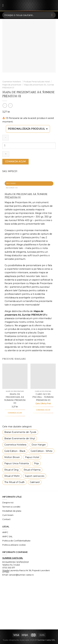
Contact (6, 519)
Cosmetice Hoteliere (12, 82)
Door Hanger (39, 445)
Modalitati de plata (12, 511)
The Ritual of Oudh (14, 482)
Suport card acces (35, 476)
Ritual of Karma (32, 470)
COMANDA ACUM (15, 162)
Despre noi (8, 502)
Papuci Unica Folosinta (17, 463)
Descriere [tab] (11, 183)
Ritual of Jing (11, 470)
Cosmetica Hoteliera (15, 445)
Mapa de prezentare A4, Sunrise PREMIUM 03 (15, 399)
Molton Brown (12, 457)
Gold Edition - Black (15, 451)
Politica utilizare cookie (14, 545)
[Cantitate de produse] (29, 146)
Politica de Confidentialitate (16, 541)
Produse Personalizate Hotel (37, 82)
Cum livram (8, 515)
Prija (36, 463)
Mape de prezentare (12, 85)
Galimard (35, 482)
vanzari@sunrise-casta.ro (21, 575)
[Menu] (4, 5)
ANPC (5, 532)
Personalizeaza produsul (28, 129)
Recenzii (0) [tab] (12, 188)
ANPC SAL (7, 536)
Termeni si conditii (11, 507)
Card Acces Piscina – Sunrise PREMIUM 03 (43, 397)
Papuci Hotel (32, 457)
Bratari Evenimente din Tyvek (20, 432)
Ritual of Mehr (12, 476)
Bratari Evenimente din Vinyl (20, 438)
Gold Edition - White (42, 451)
